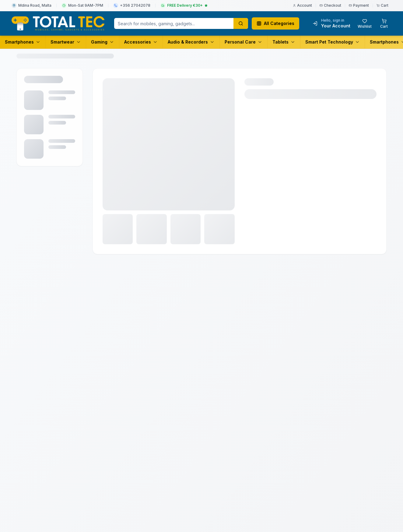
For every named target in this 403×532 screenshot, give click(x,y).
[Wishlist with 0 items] (365, 23)
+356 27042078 (135, 5)
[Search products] (241, 23)
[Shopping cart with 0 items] (384, 23)
